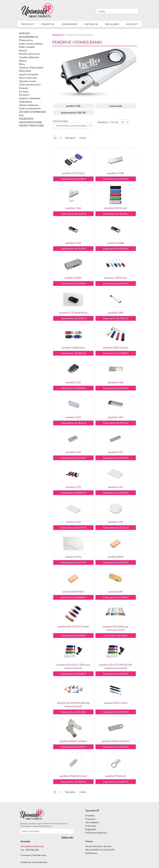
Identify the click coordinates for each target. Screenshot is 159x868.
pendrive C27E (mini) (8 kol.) (73, 313)
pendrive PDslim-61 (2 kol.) (73, 776)
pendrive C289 (116, 313)
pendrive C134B (116, 173)
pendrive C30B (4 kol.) (73, 347)
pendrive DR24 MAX (73, 592)
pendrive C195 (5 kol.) (116, 208)
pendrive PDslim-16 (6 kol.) (73, 741)
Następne (70, 138)
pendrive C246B (116, 243)
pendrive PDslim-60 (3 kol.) (116, 741)
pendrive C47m (73, 557)
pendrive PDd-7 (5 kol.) (116, 703)
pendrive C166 (73, 208)
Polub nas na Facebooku (34, 862)
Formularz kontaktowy (33, 855)
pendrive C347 (116, 417)
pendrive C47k (116, 522)
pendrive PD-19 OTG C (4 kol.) (73, 626)
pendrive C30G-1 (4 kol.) (116, 347)
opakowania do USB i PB (73, 113)
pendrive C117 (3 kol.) (73, 173)
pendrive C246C (73, 278)
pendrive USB (73, 106)
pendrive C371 (116, 452)
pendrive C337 (73, 417)
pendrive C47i (73, 522)
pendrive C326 (116, 382)
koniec (83, 138)
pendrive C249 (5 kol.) (116, 278)
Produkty (58, 35)
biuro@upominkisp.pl (32, 846)
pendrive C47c (116, 487)
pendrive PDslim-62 (116, 776)
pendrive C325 (73, 382)
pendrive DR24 (116, 557)
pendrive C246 (73, 243)
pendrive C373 (73, 487)
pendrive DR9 (116, 592)
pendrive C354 (73, 452)
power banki (116, 106)
